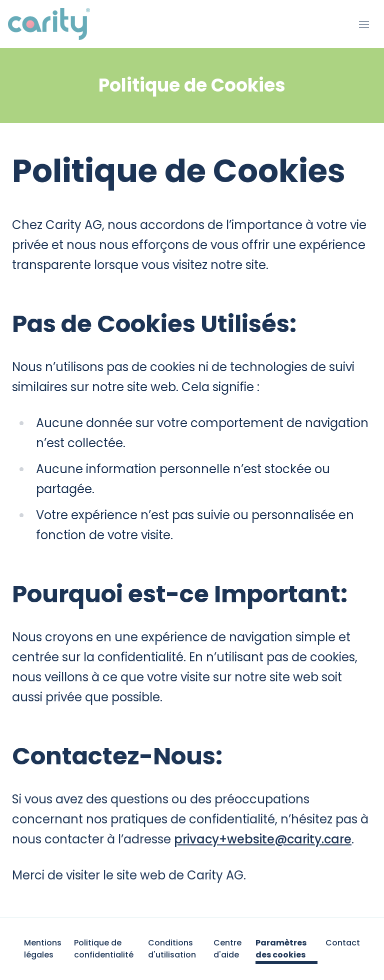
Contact (343, 943)
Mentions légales (43, 949)
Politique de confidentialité (104, 949)
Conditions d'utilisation (172, 949)
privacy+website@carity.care (263, 839)
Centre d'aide (227, 949)
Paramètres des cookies (281, 949)
